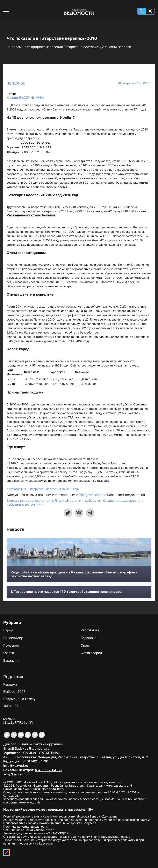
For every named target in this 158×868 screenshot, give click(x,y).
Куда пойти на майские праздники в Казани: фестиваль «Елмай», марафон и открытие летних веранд (74, 574)
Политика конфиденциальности (25, 826)
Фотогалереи (91, 653)
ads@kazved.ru (16, 774)
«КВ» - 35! (11, 706)
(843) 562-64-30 (35, 761)
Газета (9, 653)
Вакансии (11, 660)
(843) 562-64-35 (48, 770)
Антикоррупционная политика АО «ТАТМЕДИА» (37, 833)
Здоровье (89, 638)
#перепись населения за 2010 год (54, 489)
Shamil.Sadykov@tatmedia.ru (26, 748)
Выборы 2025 (14, 692)
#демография (17, 489)
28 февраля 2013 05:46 (134, 83)
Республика (90, 630)
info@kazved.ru (16, 766)
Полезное (16, 83)
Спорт (86, 645)
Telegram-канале (93, 495)
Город (8, 630)
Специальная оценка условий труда (29, 830)
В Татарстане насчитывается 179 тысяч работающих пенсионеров (66, 592)
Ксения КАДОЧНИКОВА (25, 98)
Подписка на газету (19, 699)
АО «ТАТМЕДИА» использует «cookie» (30, 820)
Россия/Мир (13, 638)
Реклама (10, 684)
